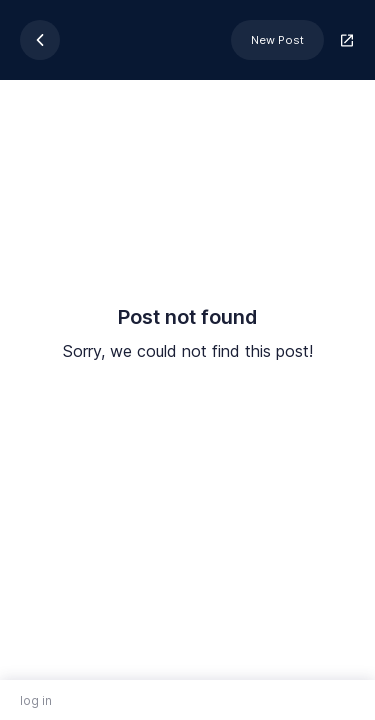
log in (36, 700)
